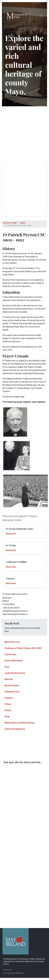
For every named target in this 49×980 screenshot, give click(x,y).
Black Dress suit (12, 642)
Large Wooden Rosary (15, 673)
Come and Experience (15, 729)
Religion (23, 223)
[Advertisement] (24, 133)
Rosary (8, 710)
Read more (11, 534)
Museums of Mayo (10, 223)
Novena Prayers (12, 685)
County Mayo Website (13, 973)
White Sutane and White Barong (19, 723)
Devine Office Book (13, 661)
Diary (7, 667)
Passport (9, 698)
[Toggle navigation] (41, 16)
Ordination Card (12, 692)
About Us (7, 970)
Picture (8, 704)
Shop (7, 716)
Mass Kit (9, 679)
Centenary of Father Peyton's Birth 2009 (23, 648)
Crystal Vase (10, 654)
